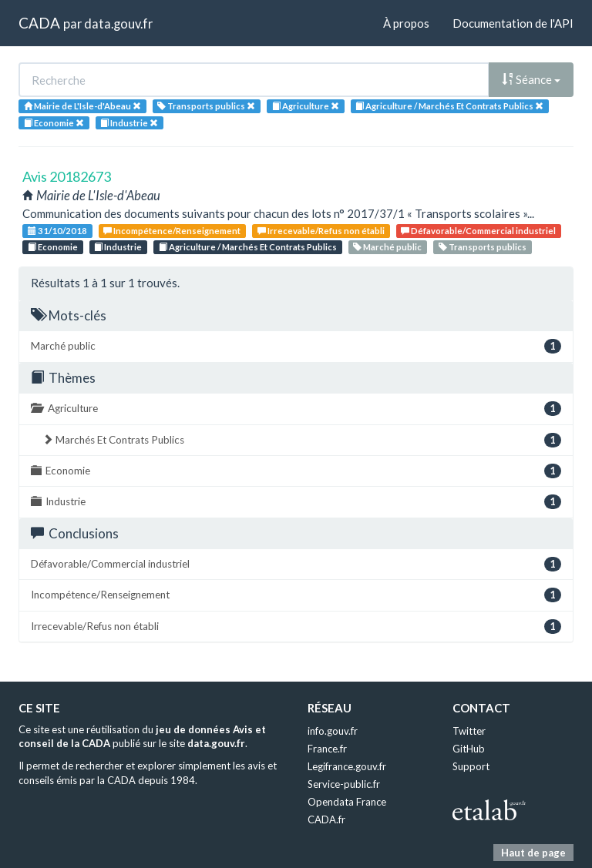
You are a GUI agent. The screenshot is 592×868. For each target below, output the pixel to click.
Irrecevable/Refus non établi (321, 231)
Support (471, 766)
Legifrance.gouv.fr (347, 766)
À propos (406, 23)
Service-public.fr (344, 784)
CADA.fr (326, 819)
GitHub (469, 749)
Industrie (118, 247)
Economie (53, 247)
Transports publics (483, 247)
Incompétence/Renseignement (172, 231)
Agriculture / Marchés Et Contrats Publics (248, 247)
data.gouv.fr (118, 23)
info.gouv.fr (333, 731)
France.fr (327, 749)
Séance (531, 79)
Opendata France (347, 802)
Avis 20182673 (67, 176)
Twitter (469, 731)
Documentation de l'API (513, 23)
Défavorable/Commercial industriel (478, 231)
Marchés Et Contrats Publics (302, 440)
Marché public (387, 247)
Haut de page (533, 853)
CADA (39, 23)
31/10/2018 (57, 231)
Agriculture (296, 409)
